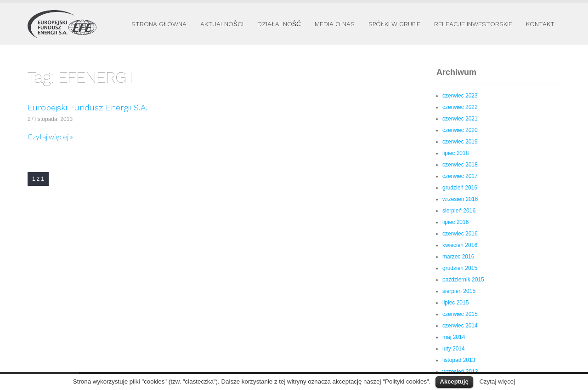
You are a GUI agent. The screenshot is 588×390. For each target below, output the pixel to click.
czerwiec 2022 (460, 107)
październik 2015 (463, 280)
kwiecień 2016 (460, 245)
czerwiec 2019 (460, 142)
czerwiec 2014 (460, 326)
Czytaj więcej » (50, 136)
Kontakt (540, 24)
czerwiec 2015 (460, 314)
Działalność (279, 24)
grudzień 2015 (460, 268)
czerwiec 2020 (460, 130)
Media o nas (335, 24)
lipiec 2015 (455, 303)
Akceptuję (454, 381)
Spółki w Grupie (394, 24)
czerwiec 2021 (460, 119)
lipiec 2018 (455, 153)
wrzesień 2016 (460, 199)
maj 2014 (454, 337)
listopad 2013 (459, 360)
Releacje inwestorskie (473, 24)
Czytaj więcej (497, 381)
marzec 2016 (458, 257)
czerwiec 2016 (460, 234)
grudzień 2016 (460, 188)
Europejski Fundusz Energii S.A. (88, 107)
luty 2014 (454, 349)
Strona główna (159, 24)
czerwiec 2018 (460, 165)
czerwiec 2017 (460, 176)
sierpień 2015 (459, 291)
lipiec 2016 (455, 222)
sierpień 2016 (459, 211)
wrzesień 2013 (460, 372)
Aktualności (222, 24)
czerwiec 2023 (460, 96)
